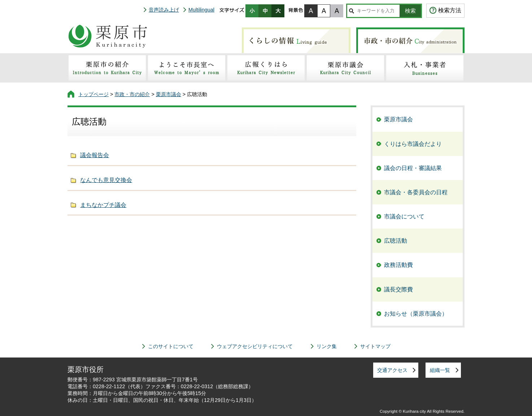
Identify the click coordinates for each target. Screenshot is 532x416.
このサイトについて (171, 346)
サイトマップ (375, 346)
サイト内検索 (351, 11)
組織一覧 (440, 370)
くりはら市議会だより (413, 144)
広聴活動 (396, 241)
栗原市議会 (169, 94)
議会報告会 (95, 155)
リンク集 (327, 346)
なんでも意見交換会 (106, 180)
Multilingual (201, 10)
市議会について (404, 216)
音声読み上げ (164, 10)
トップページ (93, 94)
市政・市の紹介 (132, 94)
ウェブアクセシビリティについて (255, 346)
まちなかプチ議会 (103, 205)
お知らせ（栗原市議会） (416, 314)
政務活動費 (398, 265)
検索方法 (450, 10)
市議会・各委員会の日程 (416, 192)
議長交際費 (398, 289)
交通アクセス (392, 370)
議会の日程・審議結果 (413, 168)
